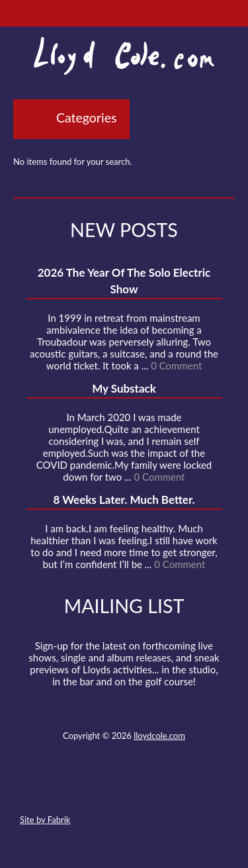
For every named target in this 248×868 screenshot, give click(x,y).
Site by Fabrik (45, 820)
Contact (51, 789)
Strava (147, 789)
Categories (86, 118)
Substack (195, 789)
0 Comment (176, 365)
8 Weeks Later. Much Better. (124, 500)
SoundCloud (123, 789)
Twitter (75, 789)
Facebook (99, 789)
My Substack (124, 388)
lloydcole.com (159, 736)
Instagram (171, 789)
